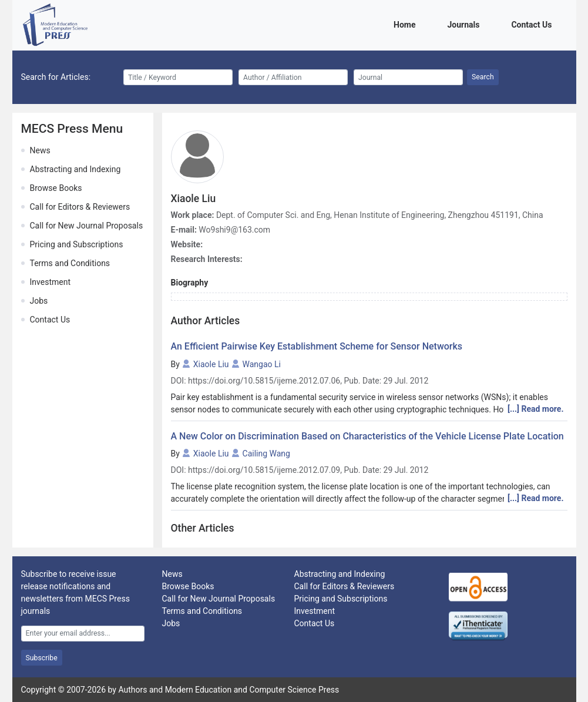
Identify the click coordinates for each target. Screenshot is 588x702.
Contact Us (533, 24)
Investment (50, 282)
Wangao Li (262, 364)
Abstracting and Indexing (75, 169)
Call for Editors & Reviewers (80, 207)
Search (483, 77)
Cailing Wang (266, 454)
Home (406, 24)
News (40, 150)
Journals (465, 24)
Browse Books (56, 188)
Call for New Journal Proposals (87, 226)
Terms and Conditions (70, 263)
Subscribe (42, 658)
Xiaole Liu (211, 364)
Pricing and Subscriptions (77, 244)
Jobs (39, 301)
